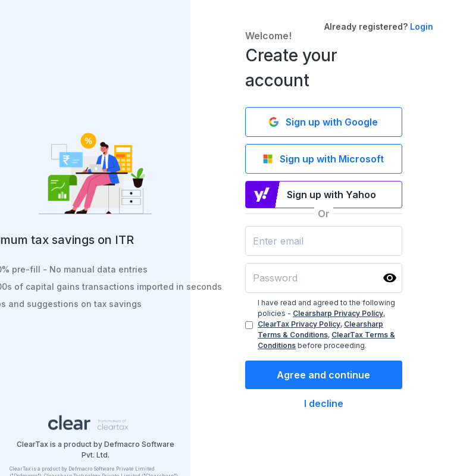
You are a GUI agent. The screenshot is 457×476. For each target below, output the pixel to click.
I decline (324, 403)
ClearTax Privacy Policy (299, 324)
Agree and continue (323, 375)
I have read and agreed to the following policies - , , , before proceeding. (326, 324)
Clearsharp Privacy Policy (338, 313)
